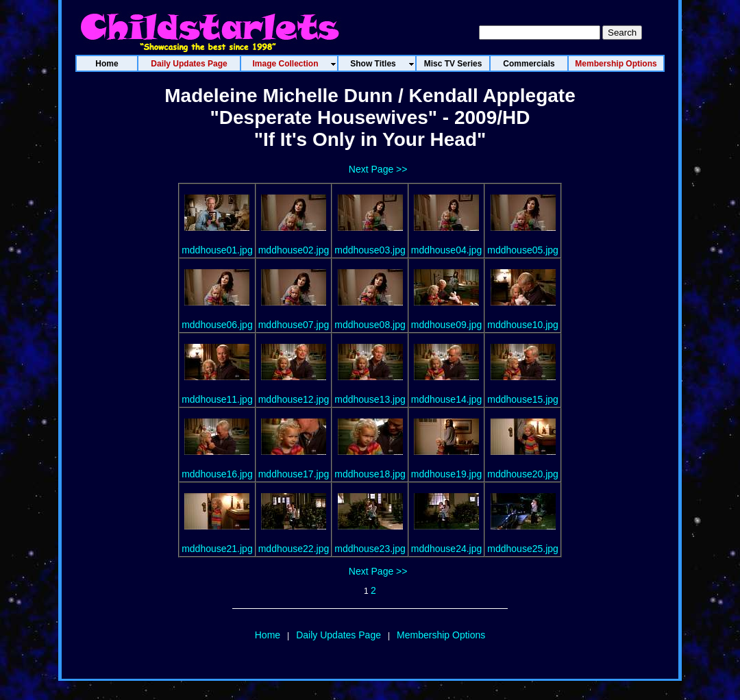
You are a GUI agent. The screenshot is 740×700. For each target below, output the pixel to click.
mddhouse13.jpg (370, 399)
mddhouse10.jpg (523, 325)
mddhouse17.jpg (294, 474)
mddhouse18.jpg (370, 474)
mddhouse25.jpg (523, 549)
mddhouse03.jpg (370, 250)
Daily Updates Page (338, 635)
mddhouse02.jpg (294, 250)
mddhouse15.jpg (523, 399)
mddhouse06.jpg (217, 325)
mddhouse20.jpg (523, 474)
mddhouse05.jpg (523, 250)
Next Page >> (378, 169)
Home (268, 635)
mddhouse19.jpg (447, 474)
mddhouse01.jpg (217, 250)
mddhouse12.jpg (294, 399)
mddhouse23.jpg (370, 549)
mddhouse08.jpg (370, 325)
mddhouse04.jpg (447, 250)
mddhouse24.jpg (447, 549)
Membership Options (441, 635)
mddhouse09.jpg (447, 325)
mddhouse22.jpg (294, 549)
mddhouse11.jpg (217, 399)
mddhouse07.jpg (294, 325)
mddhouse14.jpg (447, 399)
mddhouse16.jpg (217, 474)
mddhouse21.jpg (217, 549)
